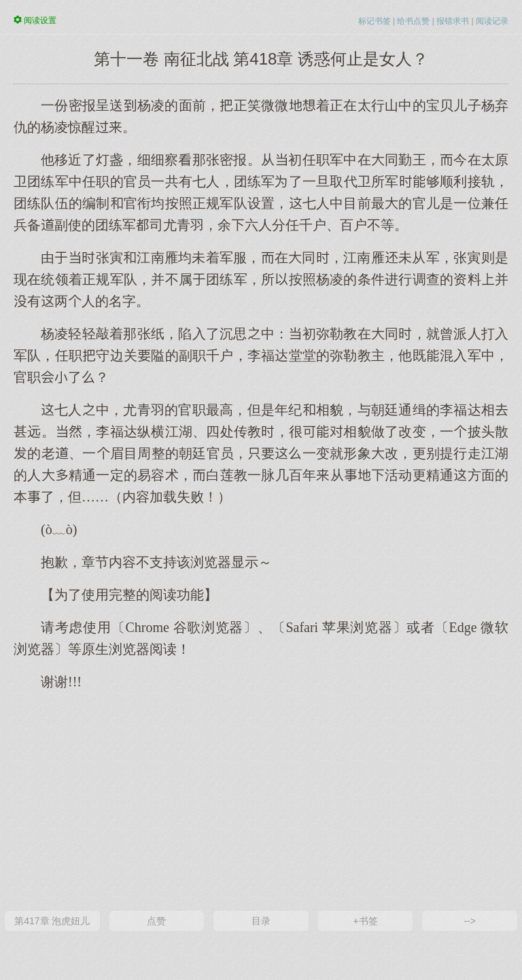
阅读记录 (492, 21)
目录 (261, 921)
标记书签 (375, 21)
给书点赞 (413, 21)
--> (470, 921)
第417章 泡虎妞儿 (52, 921)
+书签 (365, 921)
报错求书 (453, 21)
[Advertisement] (261, 799)
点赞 (156, 921)
